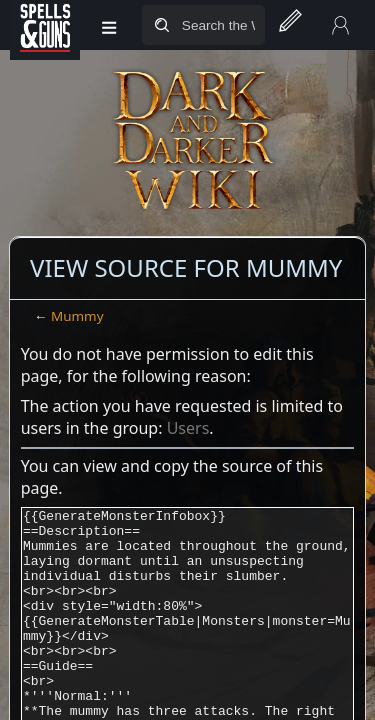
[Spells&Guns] (45, 25)
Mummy (77, 316)
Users (188, 428)
